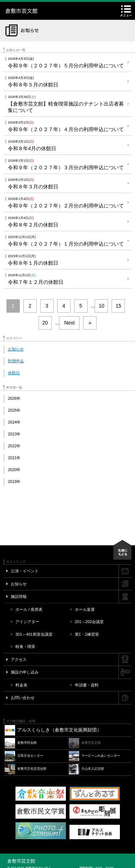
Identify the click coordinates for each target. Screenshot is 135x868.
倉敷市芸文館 (50, 11)
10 (102, 306)
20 (45, 323)
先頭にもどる (122, 550)
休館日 (14, 373)
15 (118, 306)
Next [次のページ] (70, 323)
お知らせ (16, 349)
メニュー (126, 11)
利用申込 (16, 361)
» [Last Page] (90, 323)
